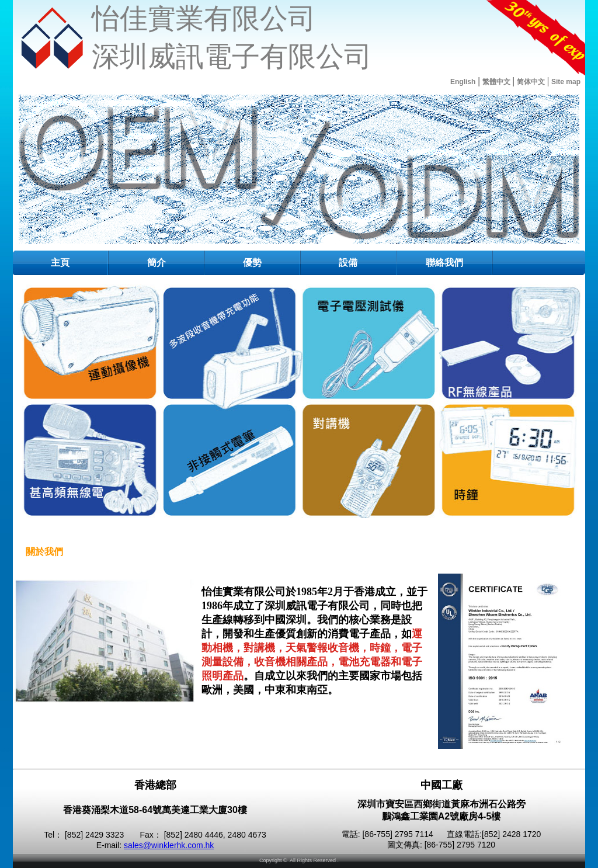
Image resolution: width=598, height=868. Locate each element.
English (463, 82)
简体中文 (531, 82)
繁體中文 (496, 82)
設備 (348, 263)
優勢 (252, 263)
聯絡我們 (444, 263)
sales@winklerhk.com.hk (169, 845)
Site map (566, 82)
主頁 (60, 263)
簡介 (157, 263)
